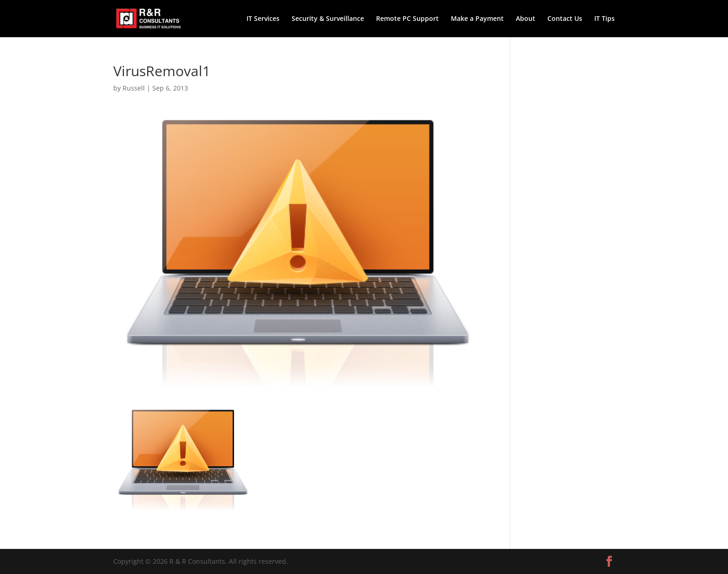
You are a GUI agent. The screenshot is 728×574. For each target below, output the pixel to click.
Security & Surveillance (328, 19)
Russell (134, 88)
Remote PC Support (407, 19)
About (526, 19)
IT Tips (604, 19)
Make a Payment (477, 19)
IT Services (263, 19)
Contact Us (565, 19)
